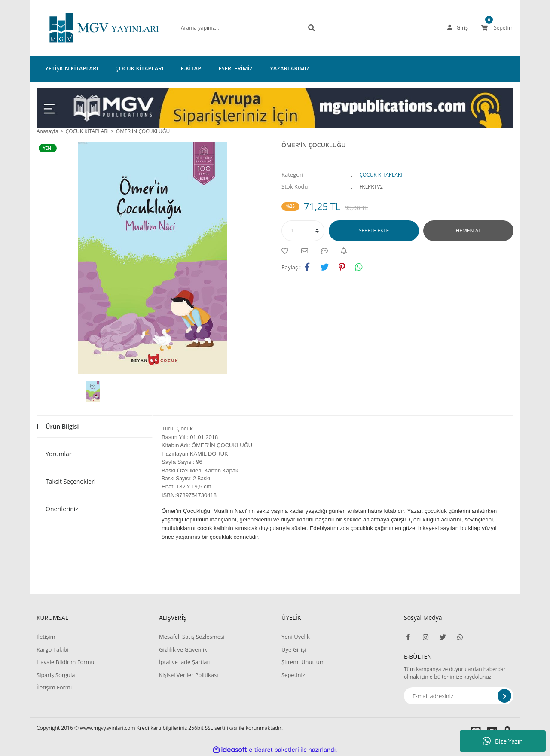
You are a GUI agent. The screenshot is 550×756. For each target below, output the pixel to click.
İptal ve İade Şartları (185, 662)
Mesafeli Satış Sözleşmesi (192, 637)
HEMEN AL (469, 230)
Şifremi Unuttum (303, 662)
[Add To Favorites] (287, 251)
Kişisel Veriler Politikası (188, 675)
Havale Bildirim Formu (66, 662)
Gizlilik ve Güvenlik (183, 649)
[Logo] (91, 28)
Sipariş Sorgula (56, 675)
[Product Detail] (50, 148)
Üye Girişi (294, 649)
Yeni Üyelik (296, 637)
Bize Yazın (503, 741)
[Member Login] (458, 28)
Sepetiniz (293, 675)
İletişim (46, 637)
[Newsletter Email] (459, 696)
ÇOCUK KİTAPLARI (381, 175)
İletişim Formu (55, 687)
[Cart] (497, 28)
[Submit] (504, 696)
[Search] (234, 28)
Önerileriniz (62, 509)
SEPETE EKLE (374, 230)
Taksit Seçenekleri (70, 481)
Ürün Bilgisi (62, 426)
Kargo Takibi (52, 649)
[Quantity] (303, 231)
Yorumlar (59, 454)
